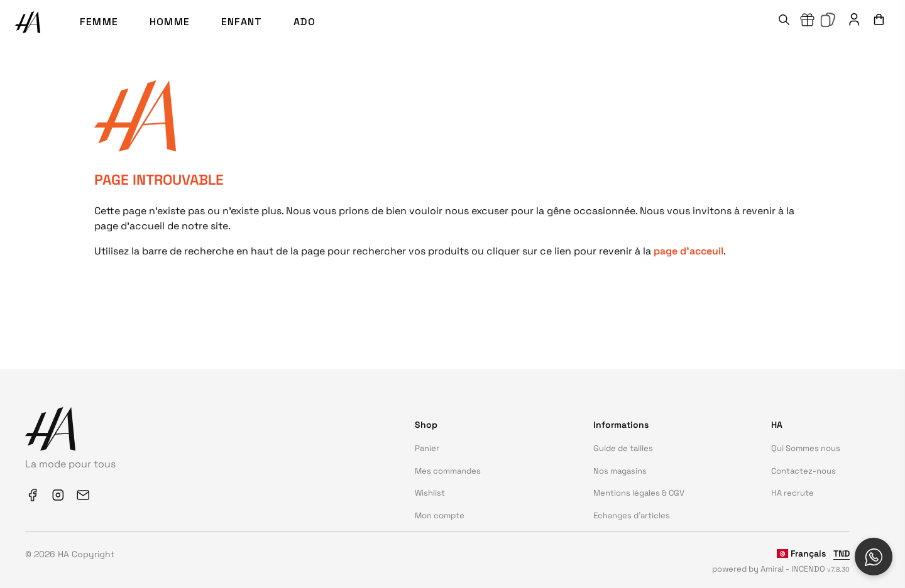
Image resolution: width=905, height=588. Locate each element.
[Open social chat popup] (874, 557)
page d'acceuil (688, 251)
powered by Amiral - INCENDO (781, 569)
